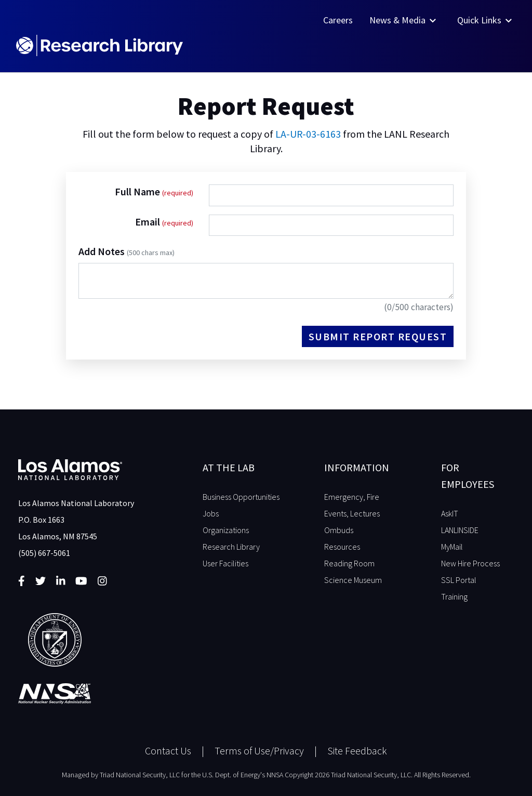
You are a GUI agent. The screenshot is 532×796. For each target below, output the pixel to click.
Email (149, 222)
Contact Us (168, 751)
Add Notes (127, 251)
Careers (338, 20)
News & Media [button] (404, 20)
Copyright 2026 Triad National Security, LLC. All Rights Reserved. (378, 775)
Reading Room (349, 563)
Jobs (211, 513)
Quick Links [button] (486, 20)
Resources (342, 547)
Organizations (226, 530)
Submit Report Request (378, 336)
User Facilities (225, 563)
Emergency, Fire (352, 497)
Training (454, 596)
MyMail (452, 547)
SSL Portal (459, 580)
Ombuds (339, 530)
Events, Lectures (352, 513)
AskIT (450, 513)
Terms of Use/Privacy (259, 751)
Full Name (138, 191)
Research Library (231, 547)
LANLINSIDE (460, 530)
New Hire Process (470, 563)
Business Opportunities (241, 497)
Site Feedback (357, 751)
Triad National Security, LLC (140, 775)
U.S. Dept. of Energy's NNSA (243, 775)
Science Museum (353, 580)
